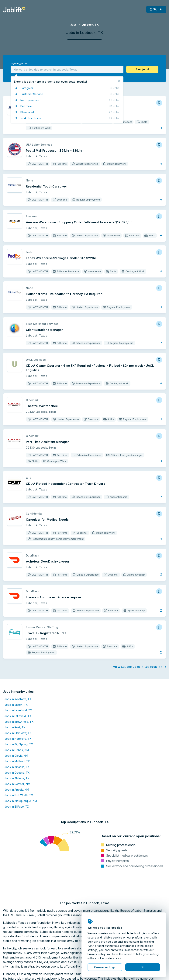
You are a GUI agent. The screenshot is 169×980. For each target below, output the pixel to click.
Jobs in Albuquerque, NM (21, 801)
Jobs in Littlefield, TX (18, 716)
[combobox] (67, 69)
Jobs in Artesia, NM (17, 790)
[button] (142, 69)
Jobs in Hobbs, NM (17, 750)
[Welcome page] (14, 9)
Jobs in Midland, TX (17, 761)
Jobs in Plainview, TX (18, 733)
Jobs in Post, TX (15, 727)
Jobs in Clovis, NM (16, 756)
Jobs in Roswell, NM (17, 784)
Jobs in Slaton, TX (16, 705)
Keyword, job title (19, 64)
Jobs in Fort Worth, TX (19, 795)
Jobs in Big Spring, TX (19, 744)
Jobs (73, 25)
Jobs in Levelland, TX (18, 710)
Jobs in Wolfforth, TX (18, 699)
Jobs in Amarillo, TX (17, 767)
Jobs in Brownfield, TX (19, 722)
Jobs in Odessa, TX (17, 773)
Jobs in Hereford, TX (18, 739)
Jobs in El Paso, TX (17, 807)
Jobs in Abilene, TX (17, 778)
